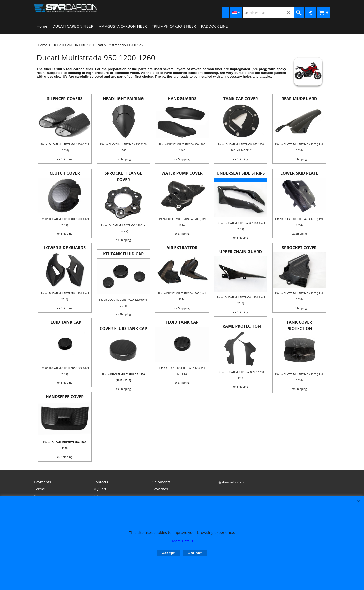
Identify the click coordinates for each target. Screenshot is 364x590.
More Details (183, 541)
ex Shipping (65, 159)
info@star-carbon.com (230, 482)
